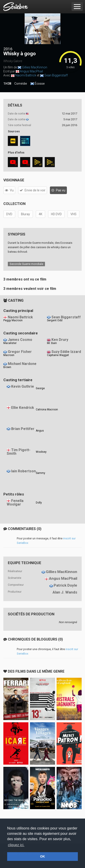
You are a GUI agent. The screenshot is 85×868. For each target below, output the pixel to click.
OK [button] (42, 856)
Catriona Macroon (47, 409)
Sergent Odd (55, 320)
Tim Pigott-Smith (19, 452)
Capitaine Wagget (58, 355)
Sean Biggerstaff (56, 75)
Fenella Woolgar (15, 503)
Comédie (21, 84)
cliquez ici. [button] (16, 845)
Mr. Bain (52, 343)
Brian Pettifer (23, 429)
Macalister (10, 343)
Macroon (9, 355)
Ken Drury (60, 340)
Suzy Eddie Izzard (66, 352)
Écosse (38, 84)
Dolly (39, 503)
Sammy (40, 473)
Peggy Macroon (13, 320)
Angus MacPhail (31, 71)
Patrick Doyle (65, 585)
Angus (40, 431)
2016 (8, 49)
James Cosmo (20, 340)
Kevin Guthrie (23, 386)
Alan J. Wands (65, 592)
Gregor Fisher (20, 352)
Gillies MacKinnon (35, 67)
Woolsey (41, 452)
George (40, 388)
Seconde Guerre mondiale (26, 264)
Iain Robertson (23, 471)
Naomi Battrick (26, 75)
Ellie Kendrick (23, 408)
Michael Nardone (22, 364)
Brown (7, 367)
